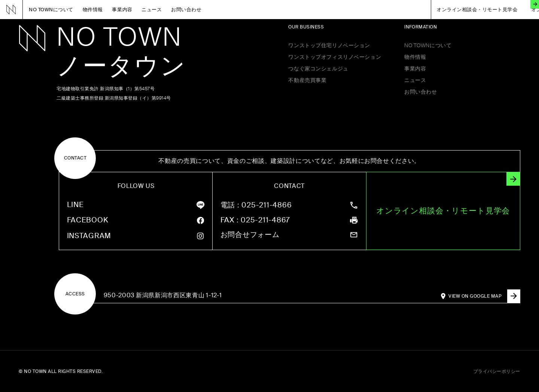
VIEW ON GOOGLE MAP (484, 296)
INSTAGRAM (89, 236)
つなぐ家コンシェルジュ (318, 69)
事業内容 (122, 10)
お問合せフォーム (250, 235)
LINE (75, 205)
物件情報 (93, 10)
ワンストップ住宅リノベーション (329, 45)
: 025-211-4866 (256, 205)
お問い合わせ (186, 10)
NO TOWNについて (51, 10)
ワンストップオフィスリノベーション (335, 57)
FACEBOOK (88, 220)
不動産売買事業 (307, 80)
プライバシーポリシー (497, 371)
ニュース (152, 10)
